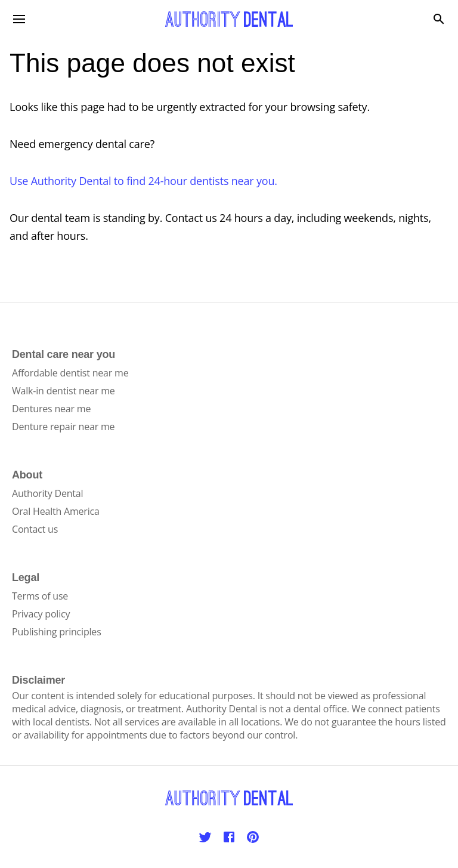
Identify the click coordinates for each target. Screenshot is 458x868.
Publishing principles (57, 632)
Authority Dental (47, 493)
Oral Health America (56, 511)
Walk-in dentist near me (64, 391)
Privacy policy (41, 614)
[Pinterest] (253, 837)
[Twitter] (205, 837)
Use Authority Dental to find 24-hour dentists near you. (143, 181)
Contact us (35, 529)
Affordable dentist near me (70, 373)
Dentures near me (51, 409)
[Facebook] (229, 837)
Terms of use (40, 596)
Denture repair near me (63, 427)
